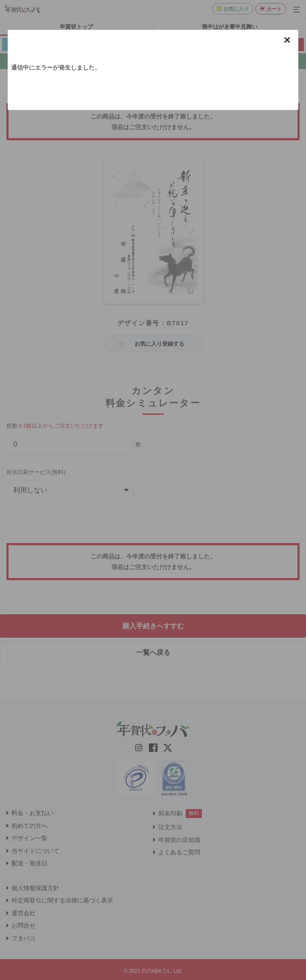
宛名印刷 (170, 813)
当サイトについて (35, 851)
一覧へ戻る (153, 652)
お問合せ (23, 925)
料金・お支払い (32, 813)
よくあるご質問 (179, 852)
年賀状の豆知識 (179, 840)
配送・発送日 (29, 863)
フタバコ (23, 938)
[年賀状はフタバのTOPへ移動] (23, 9)
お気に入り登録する (159, 344)
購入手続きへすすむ (153, 626)
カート (274, 9)
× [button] (287, 40)
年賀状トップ (76, 27)
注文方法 (170, 827)
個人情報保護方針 (35, 888)
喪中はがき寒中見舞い (230, 27)
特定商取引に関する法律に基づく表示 (62, 900)
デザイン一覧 (29, 838)
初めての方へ (29, 826)
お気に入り (236, 9)
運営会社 (23, 913)
